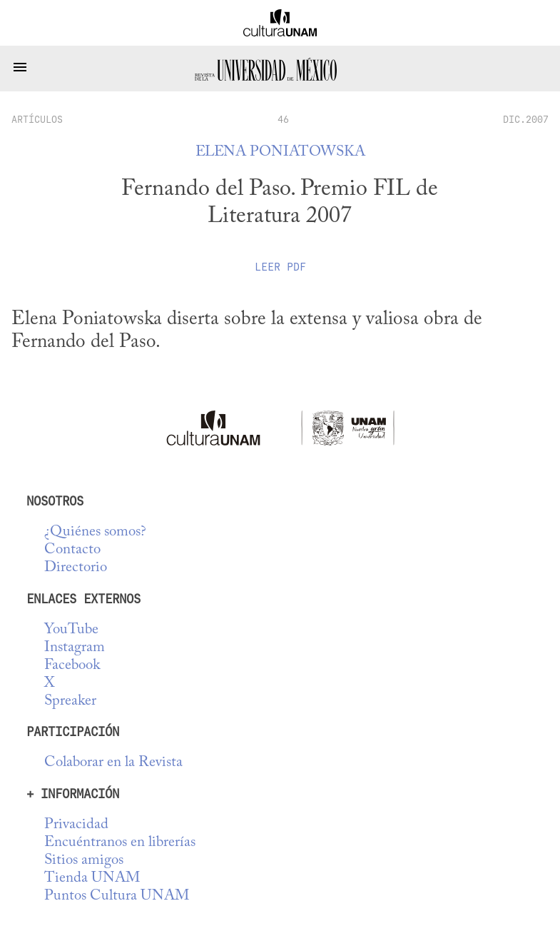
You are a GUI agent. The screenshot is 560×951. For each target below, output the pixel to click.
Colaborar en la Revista (113, 763)
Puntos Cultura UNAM (117, 896)
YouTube (71, 630)
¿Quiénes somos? (95, 532)
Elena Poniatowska (280, 152)
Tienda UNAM (92, 879)
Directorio (76, 568)
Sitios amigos (84, 861)
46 (283, 119)
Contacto (72, 550)
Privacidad (76, 825)
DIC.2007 (526, 119)
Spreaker (70, 701)
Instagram (75, 648)
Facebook (72, 666)
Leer (280, 267)
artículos (37, 119)
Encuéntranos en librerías (120, 843)
